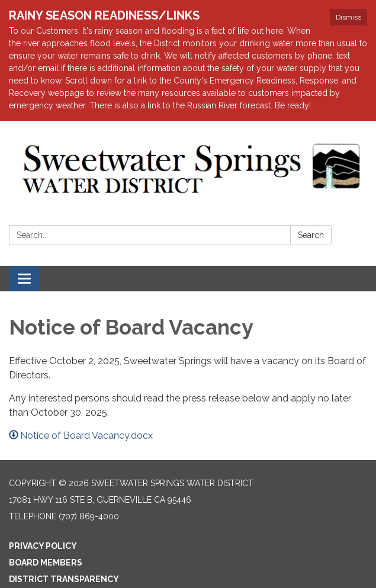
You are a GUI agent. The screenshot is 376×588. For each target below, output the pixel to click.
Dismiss (348, 17)
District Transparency (64, 579)
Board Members (46, 563)
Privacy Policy (43, 546)
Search (311, 235)
